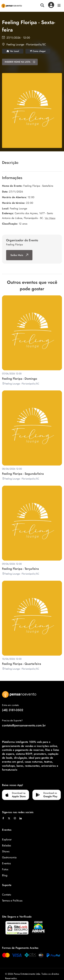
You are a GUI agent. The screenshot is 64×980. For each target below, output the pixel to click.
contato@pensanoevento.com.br (24, 725)
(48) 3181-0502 (13, 710)
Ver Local (13, 51)
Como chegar (38, 51)
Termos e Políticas (12, 901)
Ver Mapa (50, 218)
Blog (5, 875)
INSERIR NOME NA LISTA (20, 62)
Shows (6, 851)
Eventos (6, 863)
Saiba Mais (19, 255)
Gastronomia (9, 857)
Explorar (7, 839)
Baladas (6, 845)
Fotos (5, 869)
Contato (7, 895)
